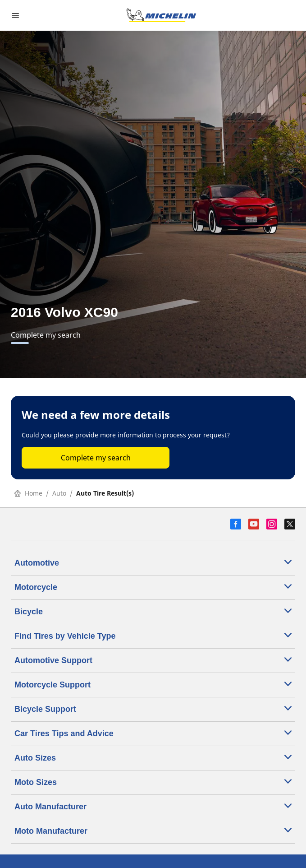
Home (28, 493)
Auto (59, 493)
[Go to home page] (161, 15)
